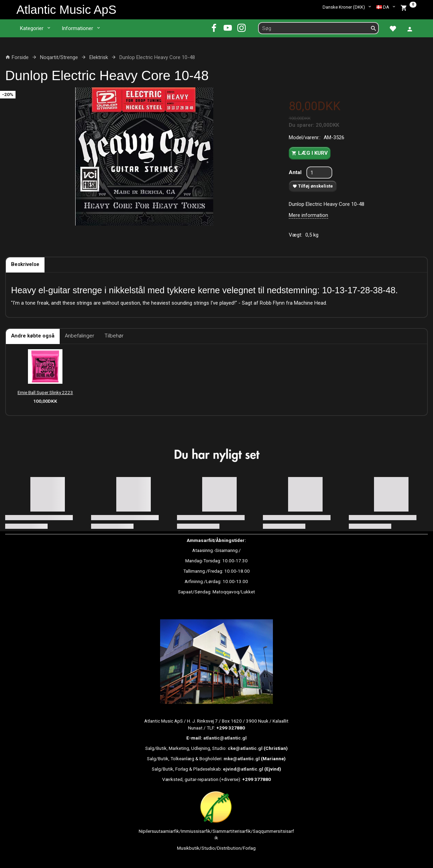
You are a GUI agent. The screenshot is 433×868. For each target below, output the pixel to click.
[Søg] (374, 28)
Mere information (308, 215)
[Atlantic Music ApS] (67, 9)
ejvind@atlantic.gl (243, 769)
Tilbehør (114, 336)
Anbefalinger (80, 336)
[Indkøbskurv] (409, 7)
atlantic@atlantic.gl (225, 738)
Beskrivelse (25, 264)
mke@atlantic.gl (242, 759)
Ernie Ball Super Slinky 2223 (45, 392)
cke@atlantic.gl (245, 748)
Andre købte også (33, 336)
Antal (296, 172)
